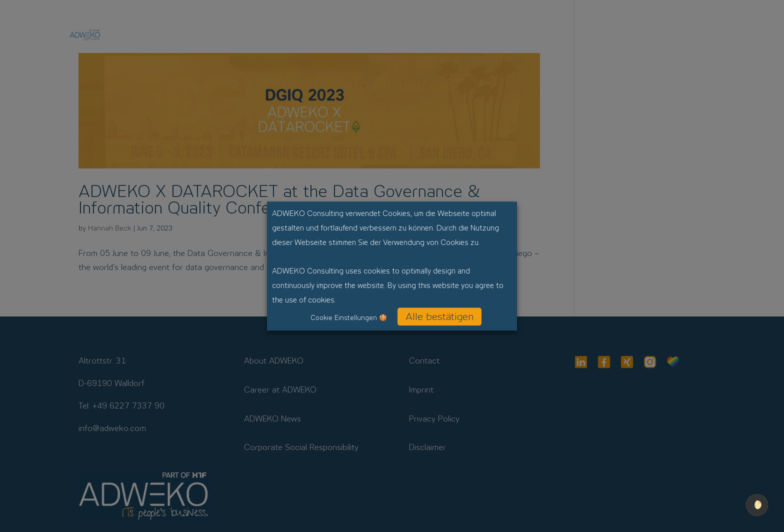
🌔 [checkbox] (757, 505)
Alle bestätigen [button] (439, 316)
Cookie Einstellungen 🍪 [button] (349, 318)
